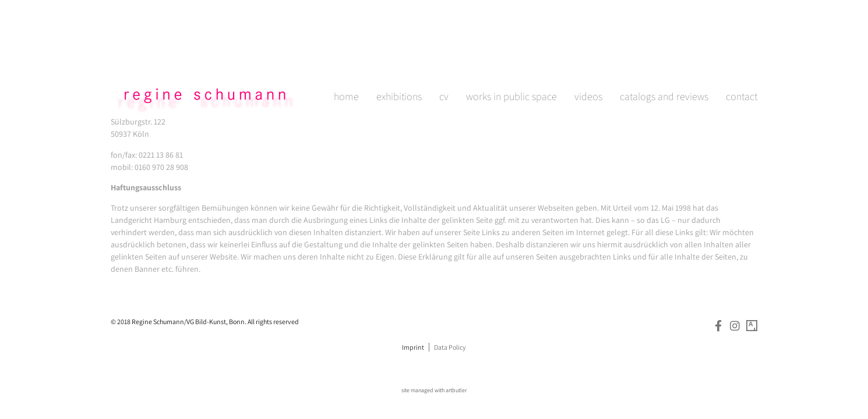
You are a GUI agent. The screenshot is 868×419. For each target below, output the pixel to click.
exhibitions (399, 54)
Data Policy (450, 347)
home (346, 54)
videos (588, 54)
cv (444, 54)
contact (742, 54)
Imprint (413, 347)
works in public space (511, 54)
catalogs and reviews (664, 54)
